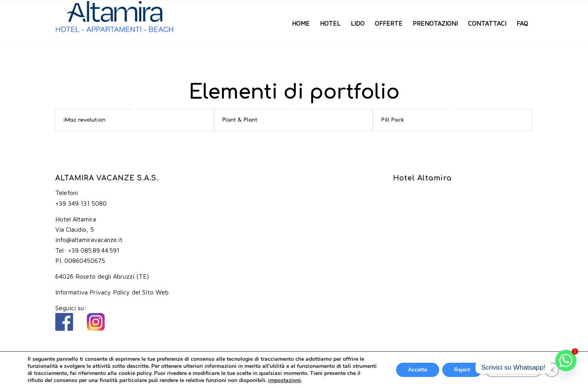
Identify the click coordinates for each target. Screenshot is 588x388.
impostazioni (285, 381)
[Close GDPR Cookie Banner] (552, 370)
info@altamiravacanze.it (89, 240)
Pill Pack (393, 120)
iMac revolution (84, 120)
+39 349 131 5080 (81, 203)
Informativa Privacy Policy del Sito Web (112, 292)
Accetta (418, 370)
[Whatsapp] (566, 367)
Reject (462, 370)
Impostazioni (513, 370)
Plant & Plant (240, 120)
